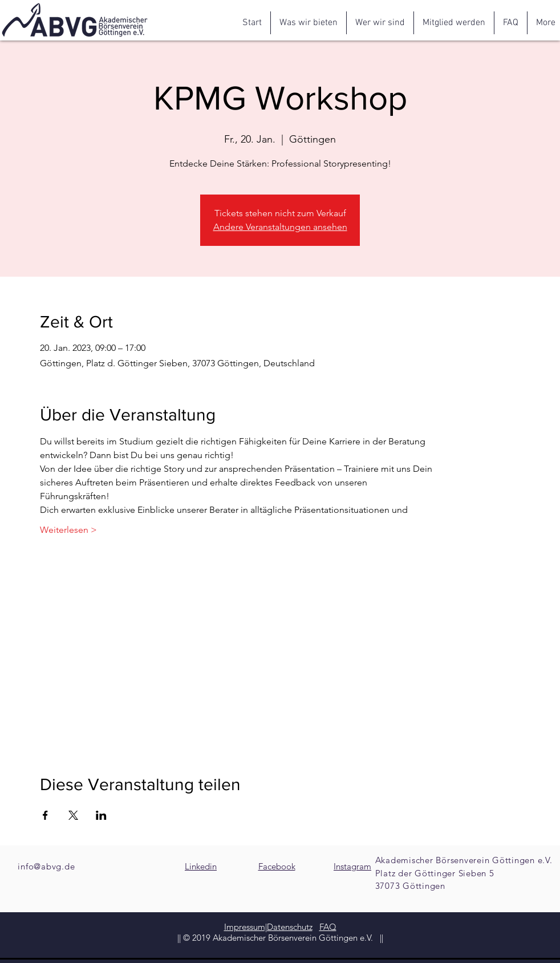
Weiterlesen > (68, 530)
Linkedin (201, 866)
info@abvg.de (46, 866)
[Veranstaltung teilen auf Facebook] (45, 815)
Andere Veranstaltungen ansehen (280, 227)
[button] (309, 23)
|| (380, 938)
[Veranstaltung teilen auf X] (73, 815)
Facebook (277, 866)
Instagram (352, 866)
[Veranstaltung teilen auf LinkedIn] (101, 815)
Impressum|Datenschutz (268, 927)
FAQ (328, 927)
